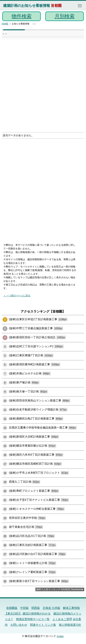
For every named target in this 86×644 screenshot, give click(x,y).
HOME (5, 24)
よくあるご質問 (62, 619)
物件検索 (22, 16)
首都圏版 (12, 608)
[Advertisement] (43, 87)
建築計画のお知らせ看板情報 (27, 6)
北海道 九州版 (51, 608)
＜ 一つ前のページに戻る (17, 296)
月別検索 (65, 16)
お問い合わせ (19, 625)
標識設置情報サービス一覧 (33, 619)
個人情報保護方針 (70, 625)
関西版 (36, 608)
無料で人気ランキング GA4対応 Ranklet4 (58, 589)
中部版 (24, 608)
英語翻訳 (60, 636)
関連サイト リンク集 (43, 625)
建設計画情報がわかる (37, 614)
